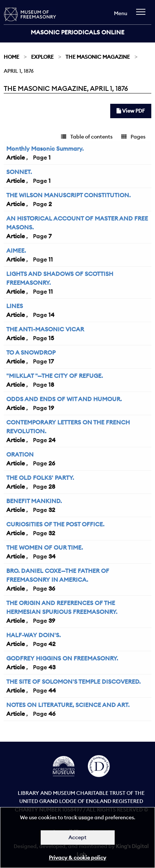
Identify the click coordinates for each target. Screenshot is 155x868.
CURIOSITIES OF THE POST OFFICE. (55, 524)
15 (51, 338)
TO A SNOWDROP (31, 352)
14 (51, 315)
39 (52, 621)
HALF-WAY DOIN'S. (33, 635)
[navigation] (143, 15)
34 (52, 556)
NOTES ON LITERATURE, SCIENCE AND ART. (68, 705)
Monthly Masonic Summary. (45, 148)
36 (52, 588)
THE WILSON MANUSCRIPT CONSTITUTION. (68, 195)
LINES (15, 306)
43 (52, 667)
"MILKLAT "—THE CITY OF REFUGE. (55, 376)
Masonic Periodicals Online (77, 32)
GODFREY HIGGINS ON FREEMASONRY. (62, 658)
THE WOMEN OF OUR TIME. (45, 547)
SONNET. (19, 172)
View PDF (131, 111)
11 (51, 259)
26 (52, 463)
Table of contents (87, 137)
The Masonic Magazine (98, 57)
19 (51, 408)
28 (52, 486)
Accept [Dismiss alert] (77, 837)
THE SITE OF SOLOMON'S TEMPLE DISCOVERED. (73, 681)
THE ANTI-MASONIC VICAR (45, 329)
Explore (42, 57)
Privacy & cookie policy (77, 858)
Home (11, 57)
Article (16, 157)
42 (52, 644)
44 (52, 690)
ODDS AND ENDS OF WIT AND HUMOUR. (64, 399)
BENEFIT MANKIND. (34, 501)
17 (51, 361)
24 (52, 440)
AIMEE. (16, 250)
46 (52, 714)
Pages (133, 137)
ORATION (20, 454)
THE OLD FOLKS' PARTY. (40, 478)
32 (52, 510)
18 (51, 385)
